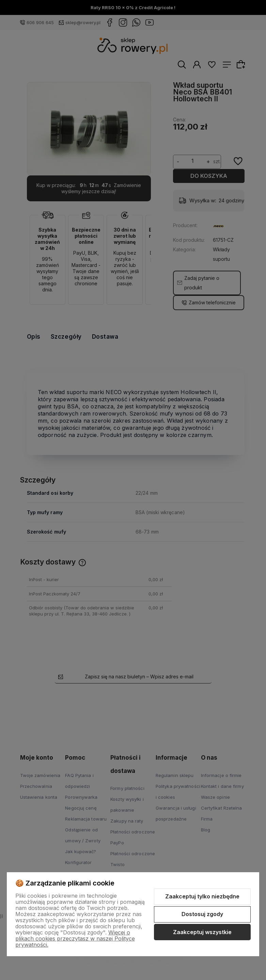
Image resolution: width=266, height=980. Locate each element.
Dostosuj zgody (202, 914)
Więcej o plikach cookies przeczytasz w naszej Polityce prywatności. (75, 939)
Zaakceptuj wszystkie (202, 932)
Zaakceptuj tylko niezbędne (202, 896)
